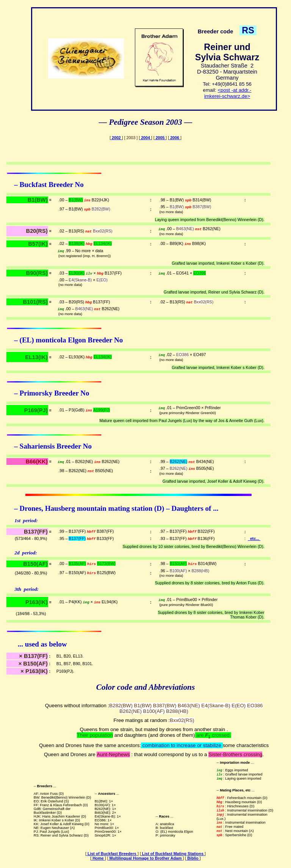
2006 (175, 138)
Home (98, 858)
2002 (116, 138)
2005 (160, 138)
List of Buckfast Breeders (112, 854)
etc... (254, 538)
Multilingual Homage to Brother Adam (146, 858)
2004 (145, 138)
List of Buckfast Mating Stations (173, 854)
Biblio (193, 858)
